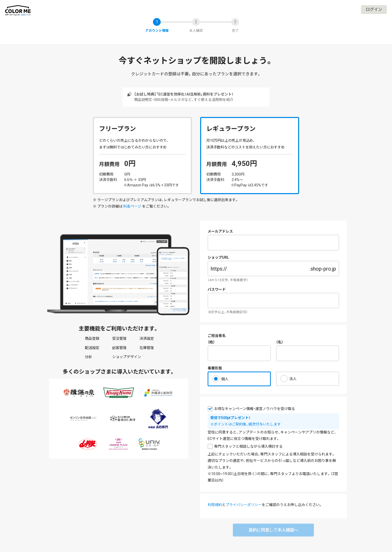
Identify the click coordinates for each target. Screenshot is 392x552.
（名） (280, 342)
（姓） (211, 342)
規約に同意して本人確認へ (273, 530)
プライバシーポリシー (244, 505)
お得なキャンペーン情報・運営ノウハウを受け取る (255, 409)
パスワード (217, 289)
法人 (293, 379)
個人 (225, 379)
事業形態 (215, 368)
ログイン (374, 9)
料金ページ (132, 206)
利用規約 (215, 505)
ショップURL (218, 257)
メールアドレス (220, 231)
